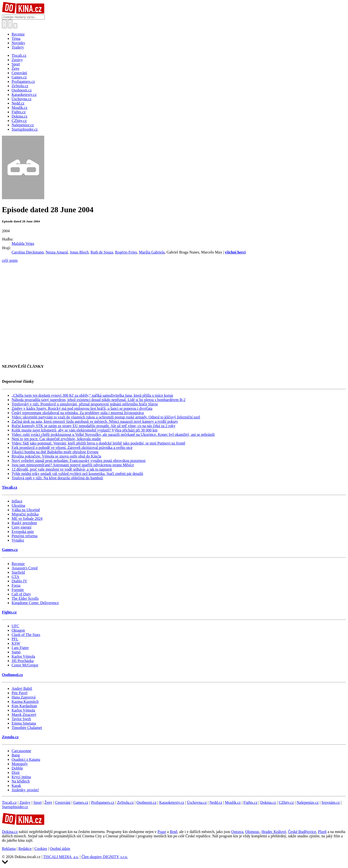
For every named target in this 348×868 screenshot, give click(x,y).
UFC (15, 626)
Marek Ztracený (24, 715)
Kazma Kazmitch (25, 702)
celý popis (10, 260)
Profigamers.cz (103, 802)
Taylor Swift (21, 719)
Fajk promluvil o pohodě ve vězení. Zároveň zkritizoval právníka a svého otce (72, 448)
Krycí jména (21, 777)
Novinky (18, 43)
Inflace (17, 501)
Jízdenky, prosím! (25, 790)
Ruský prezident (24, 523)
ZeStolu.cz (125, 802)
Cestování (63, 802)
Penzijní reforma (25, 536)
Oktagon (18, 630)
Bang (16, 755)
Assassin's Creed (25, 568)
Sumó (16, 652)
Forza (16, 585)
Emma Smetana (24, 723)
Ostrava (237, 832)
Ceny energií (22, 527)
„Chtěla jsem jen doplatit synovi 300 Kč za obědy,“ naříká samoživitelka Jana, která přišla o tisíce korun (92, 395)
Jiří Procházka (23, 661)
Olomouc (252, 832)
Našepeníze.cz (308, 802)
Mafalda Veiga (23, 243)
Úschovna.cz (197, 802)
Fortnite (18, 590)
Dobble (17, 768)
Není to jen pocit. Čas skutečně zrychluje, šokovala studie (56, 439)
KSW (16, 643)
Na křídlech (21, 781)
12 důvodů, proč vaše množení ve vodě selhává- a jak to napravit (62, 469)
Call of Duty (21, 594)
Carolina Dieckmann (28, 252)
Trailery (18, 47)
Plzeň (322, 832)
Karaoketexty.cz (172, 802)
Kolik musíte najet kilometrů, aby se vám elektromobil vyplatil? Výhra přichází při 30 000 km (85, 430)
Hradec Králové (274, 832)
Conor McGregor (25, 665)
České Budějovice (302, 832)
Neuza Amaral (57, 252)
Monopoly (20, 764)
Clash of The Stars (26, 635)
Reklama (9, 849)
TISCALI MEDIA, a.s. (61, 857)
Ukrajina (18, 505)
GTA (15, 577)
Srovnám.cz (331, 802)
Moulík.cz (233, 802)
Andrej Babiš (22, 688)
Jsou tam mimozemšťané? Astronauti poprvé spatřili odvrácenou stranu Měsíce (73, 465)
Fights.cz (9, 612)
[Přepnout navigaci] (15, 26)
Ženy (48, 802)
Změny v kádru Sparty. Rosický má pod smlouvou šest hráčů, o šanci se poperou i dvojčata (82, 408)
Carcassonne (21, 751)
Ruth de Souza (102, 252)
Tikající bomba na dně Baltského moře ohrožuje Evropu (55, 452)
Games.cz (10, 550)
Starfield (18, 572)
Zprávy (25, 802)
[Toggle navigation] (10, 24)
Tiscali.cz (10, 487)
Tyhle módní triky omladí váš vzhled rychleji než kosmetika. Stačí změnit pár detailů (77, 474)
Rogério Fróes (126, 252)
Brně (173, 832)
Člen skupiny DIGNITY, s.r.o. (105, 857)
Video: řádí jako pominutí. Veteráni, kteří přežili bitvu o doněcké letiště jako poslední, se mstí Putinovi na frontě (98, 443)
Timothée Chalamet (27, 728)
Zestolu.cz (10, 737)
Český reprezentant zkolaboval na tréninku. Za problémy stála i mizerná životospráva (78, 413)
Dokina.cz (268, 802)
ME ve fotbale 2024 (27, 519)
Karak (16, 786)
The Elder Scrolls (25, 598)
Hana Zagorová (24, 697)
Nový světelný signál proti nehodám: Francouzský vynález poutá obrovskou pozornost (79, 461)
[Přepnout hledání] (4, 24)
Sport (38, 802)
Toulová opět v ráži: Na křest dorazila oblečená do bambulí (57, 478)
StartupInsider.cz (15, 807)
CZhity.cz (286, 802)
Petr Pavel (19, 693)
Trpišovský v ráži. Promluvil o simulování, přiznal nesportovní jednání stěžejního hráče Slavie (85, 404)
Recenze (18, 34)
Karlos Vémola (23, 656)
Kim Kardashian (24, 706)
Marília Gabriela (152, 252)
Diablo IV (19, 581)
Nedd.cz (216, 802)
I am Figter (20, 648)
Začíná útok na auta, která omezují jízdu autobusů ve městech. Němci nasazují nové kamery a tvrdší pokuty (95, 421)
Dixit (16, 773)
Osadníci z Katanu (26, 759)
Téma (16, 39)
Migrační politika (25, 514)
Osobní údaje (60, 849)
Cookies (41, 849)
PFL (15, 639)
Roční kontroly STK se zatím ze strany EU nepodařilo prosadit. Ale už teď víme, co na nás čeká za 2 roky (94, 426)
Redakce (25, 849)
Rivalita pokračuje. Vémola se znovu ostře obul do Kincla (56, 456)
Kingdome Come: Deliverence (35, 603)
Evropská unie (23, 532)
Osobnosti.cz (12, 675)
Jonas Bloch (79, 252)
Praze (162, 832)
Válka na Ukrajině (26, 510)
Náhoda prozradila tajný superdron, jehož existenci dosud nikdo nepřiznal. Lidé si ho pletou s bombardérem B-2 (98, 400)
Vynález (18, 540)
